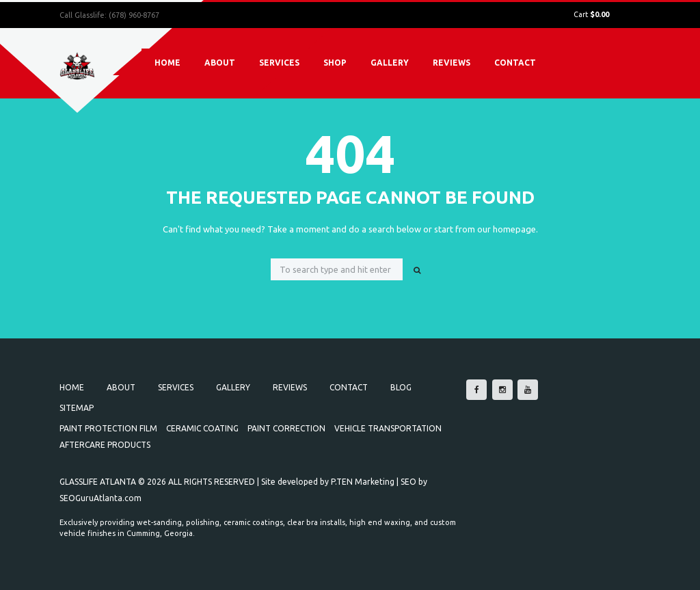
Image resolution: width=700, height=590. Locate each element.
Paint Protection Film (108, 428)
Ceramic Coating (202, 428)
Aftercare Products (105, 445)
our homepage (507, 229)
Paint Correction (286, 428)
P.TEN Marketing (363, 482)
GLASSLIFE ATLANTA (98, 482)
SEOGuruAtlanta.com (100, 498)
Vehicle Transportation (388, 428)
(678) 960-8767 (134, 15)
